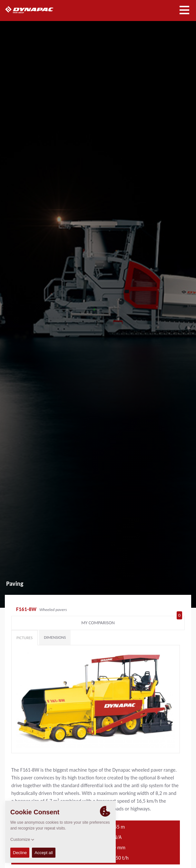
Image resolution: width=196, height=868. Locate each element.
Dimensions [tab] (55, 637)
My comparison (132, 621)
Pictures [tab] (24, 638)
